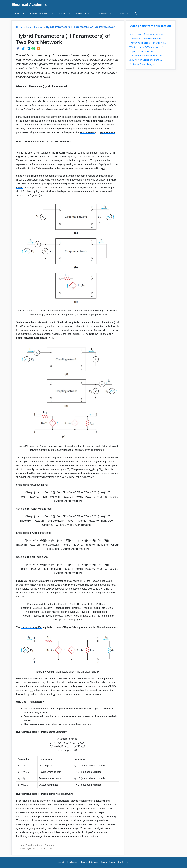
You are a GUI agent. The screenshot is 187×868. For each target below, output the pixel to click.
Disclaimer (72, 862)
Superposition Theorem (142, 51)
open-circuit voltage (38, 153)
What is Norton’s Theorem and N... (147, 47)
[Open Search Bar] (136, 13)
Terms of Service (89, 862)
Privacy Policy (108, 862)
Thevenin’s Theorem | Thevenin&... (148, 43)
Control (66, 13)
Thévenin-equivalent (93, 121)
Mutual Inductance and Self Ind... (147, 56)
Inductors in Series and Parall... (146, 60)
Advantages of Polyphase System (36, 848)
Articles (124, 13)
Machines (106, 13)
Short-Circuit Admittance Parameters (38, 845)
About (61, 862)
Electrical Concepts (43, 13)
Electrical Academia (29, 4)
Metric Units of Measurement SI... (147, 34)
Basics (21, 13)
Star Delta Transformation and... (146, 39)
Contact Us (124, 862)
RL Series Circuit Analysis (142, 64)
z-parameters (87, 132)
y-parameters (107, 132)
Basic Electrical (35, 27)
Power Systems (84, 13)
